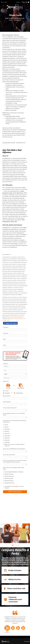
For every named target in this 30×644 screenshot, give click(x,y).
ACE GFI (6, 427)
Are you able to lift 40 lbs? (9, 455)
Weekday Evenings (8, 478)
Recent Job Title (7, 396)
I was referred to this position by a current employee (13, 487)
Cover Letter (6, 391)
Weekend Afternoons (9, 483)
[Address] (15, 366)
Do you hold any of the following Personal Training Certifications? (14, 421)
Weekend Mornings (8, 481)
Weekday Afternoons (9, 476)
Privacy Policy (10, 359)
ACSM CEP (6, 442)
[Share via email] (28, 2)
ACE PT (6, 425)
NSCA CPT (6, 434)
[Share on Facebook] (22, 2)
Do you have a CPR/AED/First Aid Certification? (14, 449)
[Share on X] (26, 2)
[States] (15, 374)
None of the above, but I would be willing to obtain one (14, 445)
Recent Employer (7, 402)
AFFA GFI (6, 431)
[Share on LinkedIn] (24, 2)
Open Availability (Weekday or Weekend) (13, 472)
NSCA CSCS (7, 436)
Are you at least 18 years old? (10, 408)
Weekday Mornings (8, 474)
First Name (6, 327)
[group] (15, 533)
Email (4, 339)
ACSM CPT (6, 438)
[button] (11, 545)
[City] (15, 370)
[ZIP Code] (15, 378)
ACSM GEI (6, 440)
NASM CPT (6, 429)
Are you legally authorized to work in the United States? (14, 414)
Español (18, 2)
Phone (5, 345)
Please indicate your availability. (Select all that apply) (14, 468)
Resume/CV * (6, 381)
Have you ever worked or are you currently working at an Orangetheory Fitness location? (15, 461)
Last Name (6, 333)
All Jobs (4, 2)
